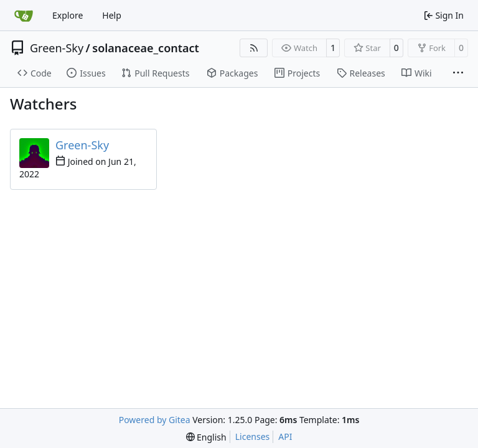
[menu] (206, 437)
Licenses (253, 436)
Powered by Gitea (155, 420)
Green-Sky (57, 48)
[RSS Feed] (254, 48)
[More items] (458, 73)
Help (112, 15)
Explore (68, 15)
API (285, 436)
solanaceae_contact (146, 48)
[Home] (24, 16)
